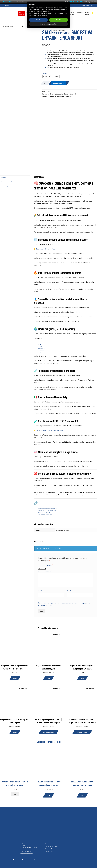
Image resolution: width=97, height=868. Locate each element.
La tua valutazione (45, 565)
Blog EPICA (87, 14)
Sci (45, 13)
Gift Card (27, 14)
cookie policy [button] (46, 431)
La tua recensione (45, 571)
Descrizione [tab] (3, 178)
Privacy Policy (49, 849)
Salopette (24, 27)
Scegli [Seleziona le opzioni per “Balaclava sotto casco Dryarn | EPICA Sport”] (82, 795)
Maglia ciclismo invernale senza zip (48, 509)
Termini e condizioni (51, 844)
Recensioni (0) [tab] (4, 186)
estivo (47, 96)
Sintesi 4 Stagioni (70, 94)
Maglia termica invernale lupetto (47, 510)
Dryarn (60, 13)
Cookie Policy (49, 851)
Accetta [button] (59, 439)
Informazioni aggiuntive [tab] (7, 182)
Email (70, 591)
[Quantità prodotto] (45, 83)
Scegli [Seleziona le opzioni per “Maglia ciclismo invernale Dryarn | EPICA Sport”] (15, 732)
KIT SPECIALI (22, 14)
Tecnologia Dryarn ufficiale (46, 249)
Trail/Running (52, 13)
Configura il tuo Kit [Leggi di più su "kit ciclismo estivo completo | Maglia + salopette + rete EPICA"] (82, 732)
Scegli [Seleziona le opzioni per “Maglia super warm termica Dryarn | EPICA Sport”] (15, 794)
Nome (41, 591)
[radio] (45, 76)
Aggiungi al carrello (59, 83)
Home (8, 27)
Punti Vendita (73, 14)
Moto (40, 13)
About (66, 13)
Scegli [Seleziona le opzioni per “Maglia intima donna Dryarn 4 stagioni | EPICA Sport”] (82, 678)
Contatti (7, 5)
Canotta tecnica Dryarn (45, 512)
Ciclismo (34, 13)
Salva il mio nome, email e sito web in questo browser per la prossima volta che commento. (64, 604)
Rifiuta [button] (38, 439)
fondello (53, 96)
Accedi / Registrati (87, 5)
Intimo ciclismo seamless (45, 514)
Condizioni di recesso (51, 846)
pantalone (60, 96)
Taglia (45, 73)
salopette (68, 96)
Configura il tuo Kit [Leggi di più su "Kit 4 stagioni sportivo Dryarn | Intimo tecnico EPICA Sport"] (48, 732)
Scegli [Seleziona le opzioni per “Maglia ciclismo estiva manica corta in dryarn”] (48, 678)
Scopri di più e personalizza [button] (48, 443)
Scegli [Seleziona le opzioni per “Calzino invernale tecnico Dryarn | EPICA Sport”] (48, 795)
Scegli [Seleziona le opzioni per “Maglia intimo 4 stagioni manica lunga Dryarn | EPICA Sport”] (15, 678)
